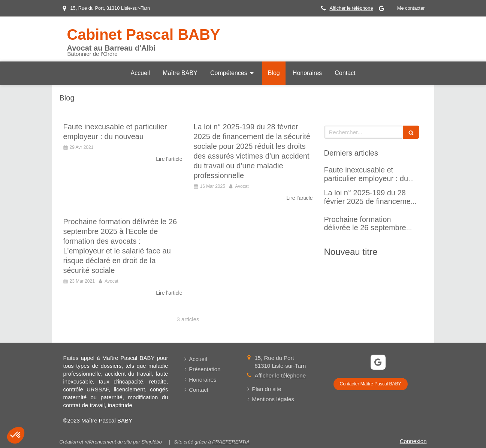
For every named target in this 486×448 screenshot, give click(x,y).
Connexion (413, 441)
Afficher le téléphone (351, 8)
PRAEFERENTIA (231, 442)
